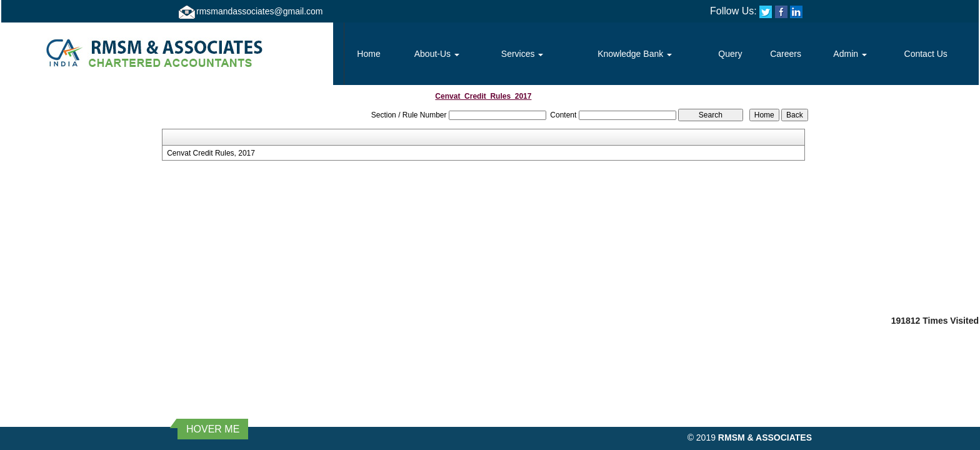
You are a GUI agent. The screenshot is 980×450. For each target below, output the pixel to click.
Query (730, 54)
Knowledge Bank (635, 54)
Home (368, 54)
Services (522, 54)
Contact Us (926, 54)
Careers (786, 54)
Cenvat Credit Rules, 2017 (211, 153)
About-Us (437, 54)
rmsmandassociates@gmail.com (260, 11)
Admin (850, 54)
